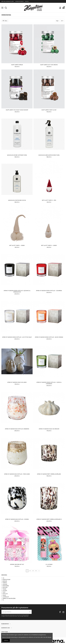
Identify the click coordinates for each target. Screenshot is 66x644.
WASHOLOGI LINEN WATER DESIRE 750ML (49, 155)
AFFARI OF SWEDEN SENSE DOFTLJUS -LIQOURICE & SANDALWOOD (17, 291)
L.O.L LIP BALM (49, 564)
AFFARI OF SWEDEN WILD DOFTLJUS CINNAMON (17, 429)
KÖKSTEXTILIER (6, 580)
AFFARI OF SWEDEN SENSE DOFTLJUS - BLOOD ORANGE (49, 337)
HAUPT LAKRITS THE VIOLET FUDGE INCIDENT (17, 110)
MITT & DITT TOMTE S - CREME (49, 245)
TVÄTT (4, 592)
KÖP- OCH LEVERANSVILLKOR (8, 1)
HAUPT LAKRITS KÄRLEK (17, 65)
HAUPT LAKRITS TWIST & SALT (49, 110)
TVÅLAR (4, 589)
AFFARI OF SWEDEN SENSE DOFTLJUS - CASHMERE (49, 291)
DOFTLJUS (5, 594)
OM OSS (27, 1)
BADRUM (5, 581)
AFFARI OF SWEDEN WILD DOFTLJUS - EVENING (17, 519)
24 (62, 21)
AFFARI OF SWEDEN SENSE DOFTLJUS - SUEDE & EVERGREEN (49, 383)
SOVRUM (5, 584)
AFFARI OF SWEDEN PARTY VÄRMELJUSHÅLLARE (49, 474)
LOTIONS (5, 591)
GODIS (4, 595)
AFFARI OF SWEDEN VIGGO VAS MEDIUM (49, 429)
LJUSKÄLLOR (6, 597)
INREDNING (4, 575)
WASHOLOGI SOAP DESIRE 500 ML (17, 200)
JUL (3, 578)
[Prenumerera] (30, 612)
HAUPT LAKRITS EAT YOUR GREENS (49, 65)
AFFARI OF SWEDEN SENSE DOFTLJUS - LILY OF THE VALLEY (17, 337)
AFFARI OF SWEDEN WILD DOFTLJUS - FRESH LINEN (17, 474)
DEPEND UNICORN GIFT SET (17, 564)
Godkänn (6, 640)
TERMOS (5, 583)
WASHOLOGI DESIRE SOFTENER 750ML (17, 155)
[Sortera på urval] (58, 21)
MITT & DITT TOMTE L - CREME (17, 245)
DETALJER (5, 587)
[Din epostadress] (15, 612)
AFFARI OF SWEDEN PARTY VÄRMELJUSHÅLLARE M (49, 519)
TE (3, 600)
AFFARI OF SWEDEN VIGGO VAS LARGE (17, 382)
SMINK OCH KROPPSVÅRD (9, 598)
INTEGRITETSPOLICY (20, 1)
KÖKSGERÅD (6, 586)
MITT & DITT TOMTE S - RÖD (49, 200)
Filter (5, 21)
